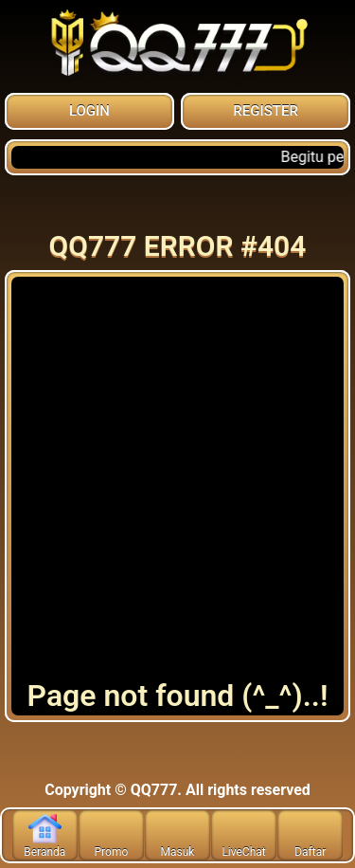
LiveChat (243, 835)
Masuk (178, 835)
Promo (112, 835)
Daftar (310, 835)
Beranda (44, 835)
